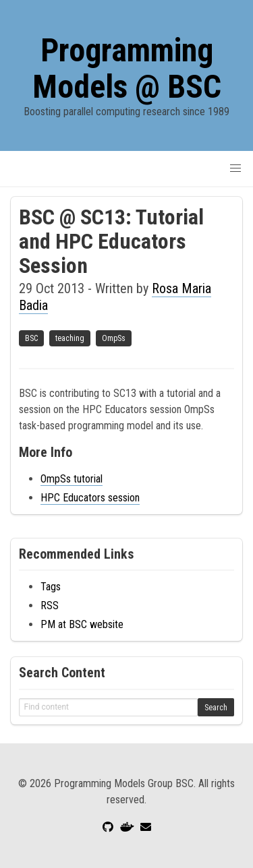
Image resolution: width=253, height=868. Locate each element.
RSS (50, 606)
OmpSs (114, 338)
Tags (51, 587)
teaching (70, 338)
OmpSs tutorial (72, 479)
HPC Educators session (90, 498)
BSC (31, 338)
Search (216, 708)
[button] (235, 168)
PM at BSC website (82, 624)
